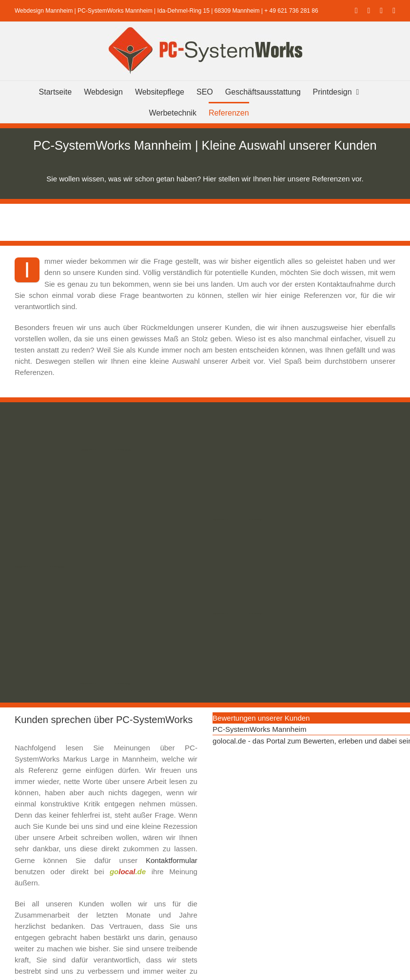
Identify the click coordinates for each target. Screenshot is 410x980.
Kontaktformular (172, 860)
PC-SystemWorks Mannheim (259, 729)
